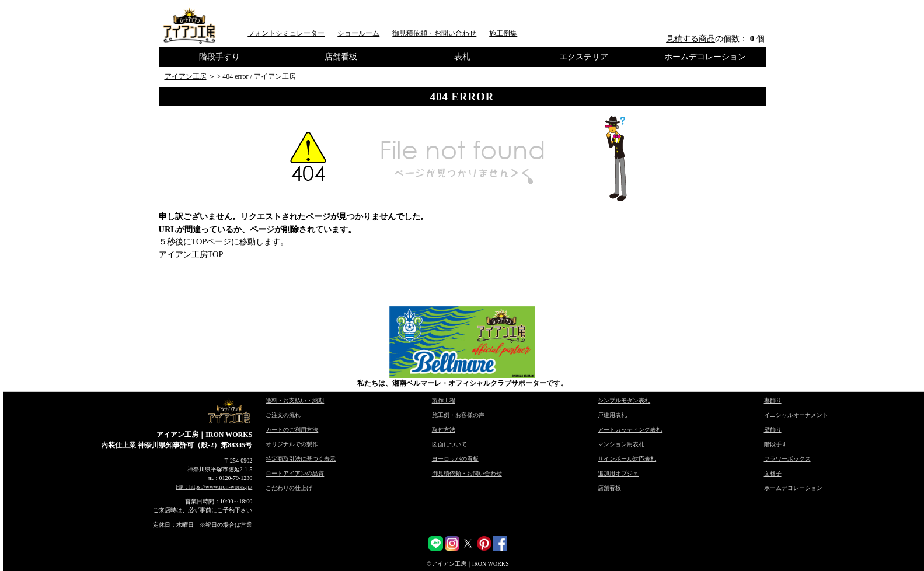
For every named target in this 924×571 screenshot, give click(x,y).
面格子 (773, 473)
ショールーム (358, 33)
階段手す (776, 444)
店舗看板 (341, 57)
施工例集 (503, 33)
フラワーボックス (787, 459)
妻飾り (773, 400)
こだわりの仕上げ (289, 488)
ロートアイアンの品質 (295, 473)
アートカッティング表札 (630, 430)
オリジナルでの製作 (292, 444)
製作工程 (444, 400)
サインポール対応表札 (627, 459)
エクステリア (584, 57)
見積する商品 (691, 38)
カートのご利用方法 (292, 430)
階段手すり (219, 57)
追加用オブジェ (618, 473)
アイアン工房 (186, 76)
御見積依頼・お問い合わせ (434, 33)
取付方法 (444, 430)
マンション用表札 (621, 444)
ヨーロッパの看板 (455, 459)
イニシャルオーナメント (796, 415)
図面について (449, 444)
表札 (462, 57)
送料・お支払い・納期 (295, 400)
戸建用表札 (612, 415)
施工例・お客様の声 (458, 415)
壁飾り (773, 430)
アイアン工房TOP (191, 254)
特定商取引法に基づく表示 (301, 459)
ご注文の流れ (283, 415)
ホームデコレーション (705, 57)
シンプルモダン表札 (624, 400)
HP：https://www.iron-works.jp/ (214, 487)
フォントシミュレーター (286, 33)
